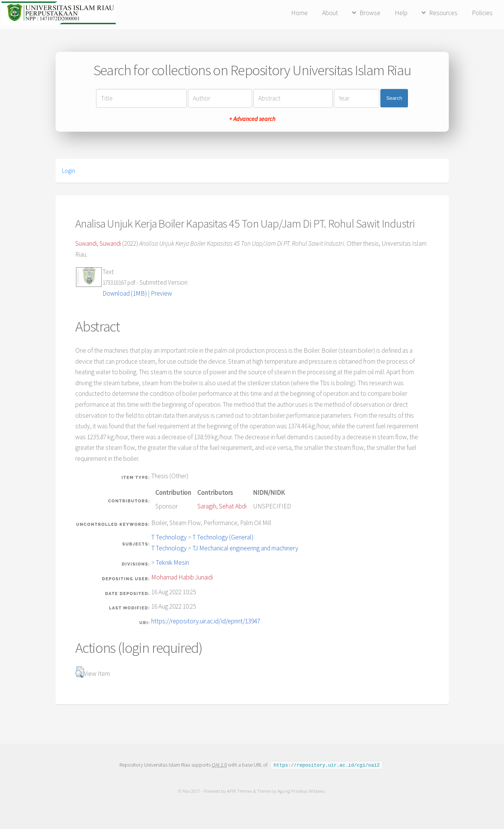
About (330, 13)
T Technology (169, 537)
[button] (80, 672)
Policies (482, 13)
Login (69, 170)
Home (299, 13)
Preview (161, 293)
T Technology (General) (223, 537)
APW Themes (240, 791)
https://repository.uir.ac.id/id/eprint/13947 (206, 621)
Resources (443, 13)
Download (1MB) (125, 293)
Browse (370, 13)
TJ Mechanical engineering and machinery (245, 548)
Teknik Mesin (172, 562)
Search (394, 98)
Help (401, 13)
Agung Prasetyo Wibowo (301, 791)
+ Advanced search (252, 119)
